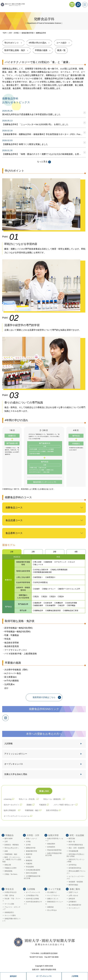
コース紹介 (61, 43)
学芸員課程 (30, 867)
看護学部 (29, 854)
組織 (6, 851)
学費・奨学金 (9, 896)
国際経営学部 (31, 848)
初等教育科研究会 (75, 868)
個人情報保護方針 (75, 905)
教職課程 (29, 860)
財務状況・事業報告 (12, 845)
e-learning (8, 799)
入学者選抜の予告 (32, 896)
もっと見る (44, 162)
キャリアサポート (54, 896)
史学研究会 (73, 865)
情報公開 (8, 865)
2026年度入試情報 (32, 899)
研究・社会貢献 (77, 835)
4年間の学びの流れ (38, 43)
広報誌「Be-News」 (12, 874)
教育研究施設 (73, 885)
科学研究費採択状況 (76, 845)
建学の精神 (8, 839)
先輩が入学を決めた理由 (16, 774)
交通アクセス (73, 892)
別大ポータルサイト (11, 805)
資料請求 (13, 976)
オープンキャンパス (44, 976)
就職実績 (50, 907)
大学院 (28, 857)
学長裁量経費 (73, 851)
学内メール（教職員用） (53, 799)
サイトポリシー (74, 908)
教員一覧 (61, 50)
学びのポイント (12, 43)
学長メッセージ (31, 839)
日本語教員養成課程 (33, 870)
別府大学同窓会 (52, 810)
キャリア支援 (54, 889)
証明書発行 (73, 902)
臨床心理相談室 (11, 810)
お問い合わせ (73, 896)
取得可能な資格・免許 (15, 50)
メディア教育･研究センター (64, 805)
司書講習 (43, 805)
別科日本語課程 (31, 873)
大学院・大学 (33, 835)
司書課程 (29, 864)
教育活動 (72, 839)
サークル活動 (9, 904)
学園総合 (10, 835)
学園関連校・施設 (32, 810)
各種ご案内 (75, 889)
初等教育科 (51, 847)
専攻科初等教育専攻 (54, 850)
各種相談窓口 (9, 912)
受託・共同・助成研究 (77, 848)
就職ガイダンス (53, 899)
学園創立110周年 (11, 868)
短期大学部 (53, 835)
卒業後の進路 (41, 50)
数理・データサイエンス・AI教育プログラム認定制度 (12, 860)
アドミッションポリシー (16, 754)
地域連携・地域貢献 (76, 882)
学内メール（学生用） (27, 799)
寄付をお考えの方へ (12, 848)
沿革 (6, 842)
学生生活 (10, 889)
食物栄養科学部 (27, 33)
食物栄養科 (51, 844)
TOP (4, 33)
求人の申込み (52, 910)
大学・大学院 (14, 33)
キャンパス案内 (10, 915)
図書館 (29, 805)
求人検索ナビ (52, 892)
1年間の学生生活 (10, 892)
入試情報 (75, 976)
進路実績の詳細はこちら (44, 697)
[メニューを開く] (85, 5)
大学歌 (28, 842)
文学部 (28, 845)
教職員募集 (8, 871)
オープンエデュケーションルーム (17, 816)
